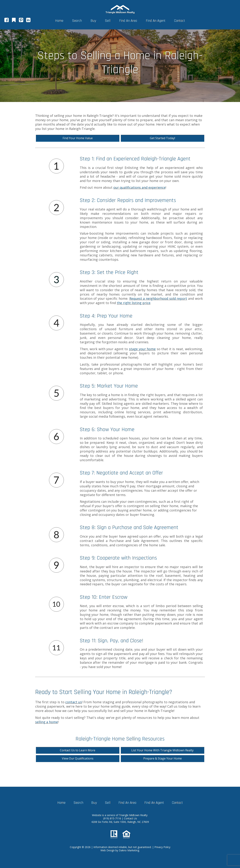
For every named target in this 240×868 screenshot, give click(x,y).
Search (77, 21)
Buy (93, 21)
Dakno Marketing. (129, 850)
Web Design (108, 850)
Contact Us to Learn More (78, 750)
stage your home (142, 349)
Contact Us (130, 818)
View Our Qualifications (78, 758)
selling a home (47, 722)
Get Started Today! (162, 138)
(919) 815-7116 (112, 818)
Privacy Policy (162, 847)
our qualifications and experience (139, 187)
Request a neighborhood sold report (158, 298)
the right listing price (134, 303)
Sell (108, 21)
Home (59, 21)
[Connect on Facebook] (7, 21)
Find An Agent (156, 21)
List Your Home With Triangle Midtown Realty (162, 750)
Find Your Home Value (78, 138)
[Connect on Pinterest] (21, 21)
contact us (74, 702)
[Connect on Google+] (14, 21)
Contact (180, 21)
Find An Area (128, 21)
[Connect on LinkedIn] (28, 21)
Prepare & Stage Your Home (163, 758)
